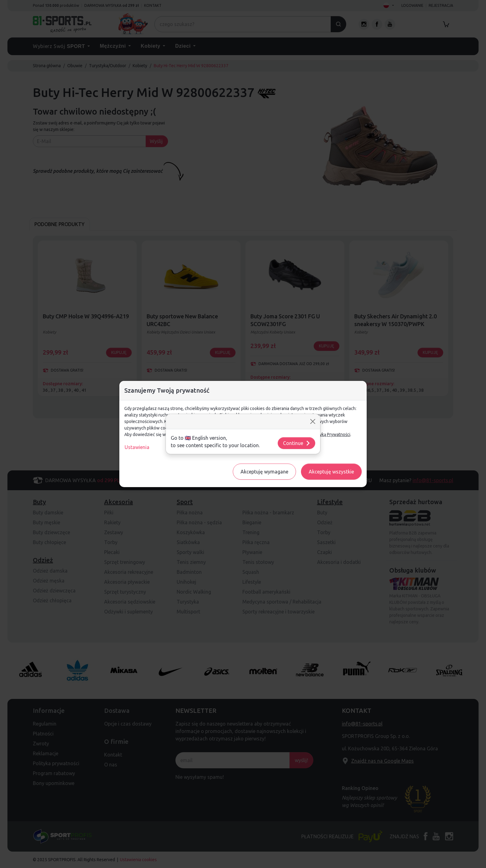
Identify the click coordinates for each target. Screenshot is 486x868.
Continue (297, 443)
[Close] (313, 421)
